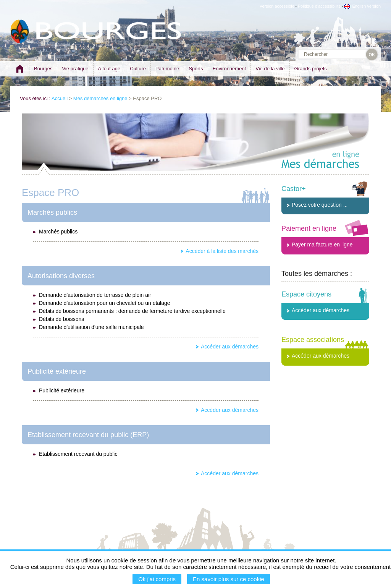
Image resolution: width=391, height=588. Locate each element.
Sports (196, 69)
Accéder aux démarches (230, 347)
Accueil (60, 98)
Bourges (43, 69)
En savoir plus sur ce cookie (229, 579)
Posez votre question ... (320, 205)
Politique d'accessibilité (319, 6)
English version (362, 6)
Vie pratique (75, 69)
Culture (138, 69)
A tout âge (109, 69)
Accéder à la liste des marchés (222, 251)
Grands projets (311, 69)
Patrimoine (167, 69)
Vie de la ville (270, 69)
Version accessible (277, 6)
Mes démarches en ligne (100, 98)
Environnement (229, 69)
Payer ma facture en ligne (322, 245)
